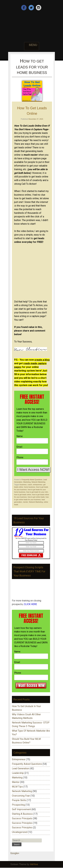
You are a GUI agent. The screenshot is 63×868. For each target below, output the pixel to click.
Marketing (27, 482)
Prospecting (18, 805)
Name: (20, 436)
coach (30, 485)
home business (30, 487)
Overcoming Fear (21, 796)
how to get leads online (23, 495)
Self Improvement (21, 809)
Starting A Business (22, 814)
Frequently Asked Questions (32, 480)
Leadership (18, 773)
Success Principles (22, 823)
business (23, 485)
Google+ (15, 853)
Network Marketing (38, 482)
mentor (25, 502)
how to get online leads (36, 497)
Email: (20, 447)
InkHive (34, 864)
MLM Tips (17, 787)
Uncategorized (20, 832)
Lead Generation (20, 768)
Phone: (20, 457)
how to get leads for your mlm (37, 492)
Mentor (16, 782)
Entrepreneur (19, 759)
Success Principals (22, 818)
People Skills (19, 800)
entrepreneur (38, 485)
